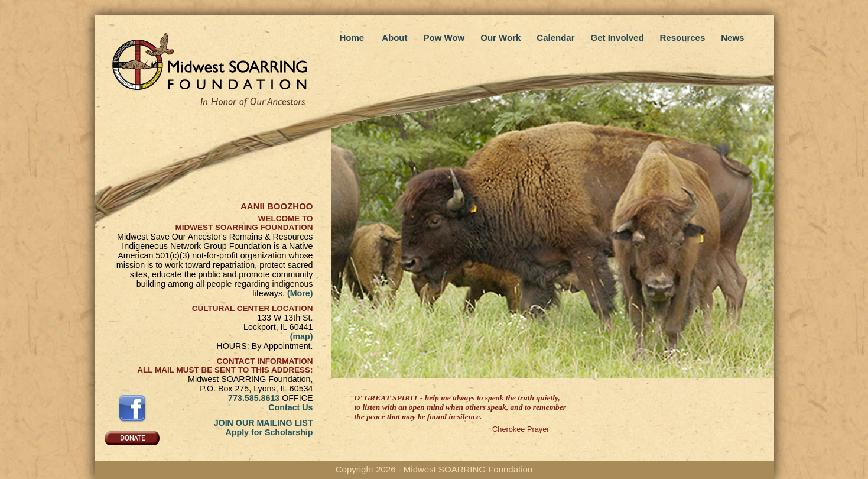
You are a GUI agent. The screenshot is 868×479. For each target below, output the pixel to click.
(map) (302, 336)
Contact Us (290, 407)
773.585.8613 (254, 398)
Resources (683, 38)
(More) (300, 293)
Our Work (500, 38)
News (732, 38)
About (394, 38)
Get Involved (617, 38)
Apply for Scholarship (269, 432)
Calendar (555, 38)
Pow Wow (444, 38)
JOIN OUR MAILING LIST (264, 423)
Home (352, 38)
